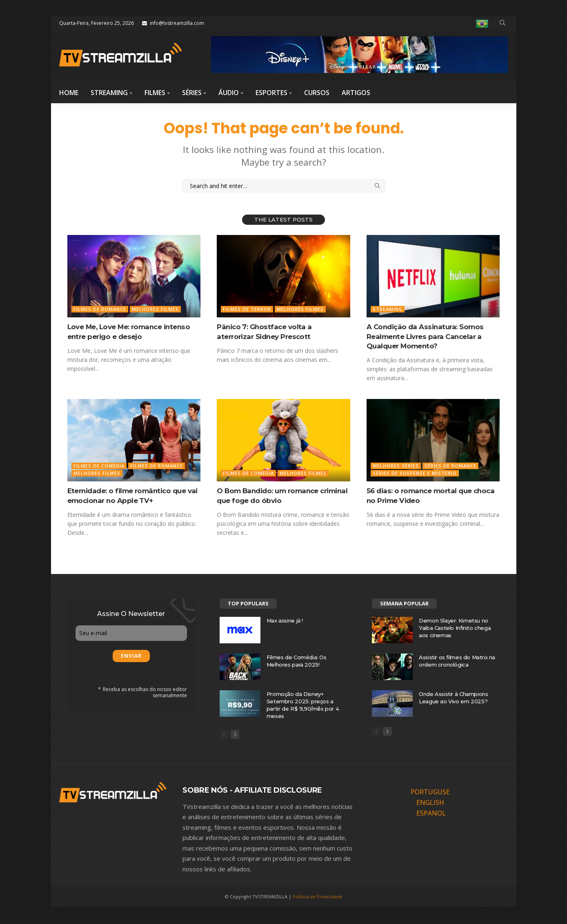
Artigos (356, 93)
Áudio (229, 93)
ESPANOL (431, 814)
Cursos (317, 93)
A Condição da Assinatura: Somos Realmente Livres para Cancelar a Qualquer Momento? (427, 336)
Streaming (109, 93)
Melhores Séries (396, 466)
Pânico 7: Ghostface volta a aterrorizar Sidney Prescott (265, 331)
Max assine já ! (285, 620)
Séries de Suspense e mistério (415, 473)
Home (69, 93)
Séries (192, 93)
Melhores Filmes (155, 309)
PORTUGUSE (430, 793)
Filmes (155, 93)
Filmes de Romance (100, 309)
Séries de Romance (450, 466)
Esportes (271, 93)
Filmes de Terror (247, 309)
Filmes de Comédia (99, 466)
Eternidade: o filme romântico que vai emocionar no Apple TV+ (129, 495)
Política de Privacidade (318, 897)
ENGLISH (430, 803)
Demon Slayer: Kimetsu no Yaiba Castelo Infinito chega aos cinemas (455, 628)
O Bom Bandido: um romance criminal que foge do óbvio (271, 495)
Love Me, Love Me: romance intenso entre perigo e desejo (132, 331)
